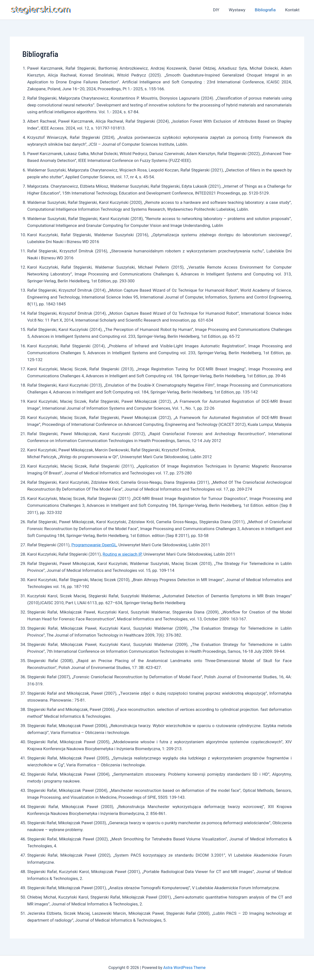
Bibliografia (267, 10)
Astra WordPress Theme (184, 968)
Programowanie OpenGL (94, 545)
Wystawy (240, 10)
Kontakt (293, 10)
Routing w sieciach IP (122, 554)
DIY (220, 10)
